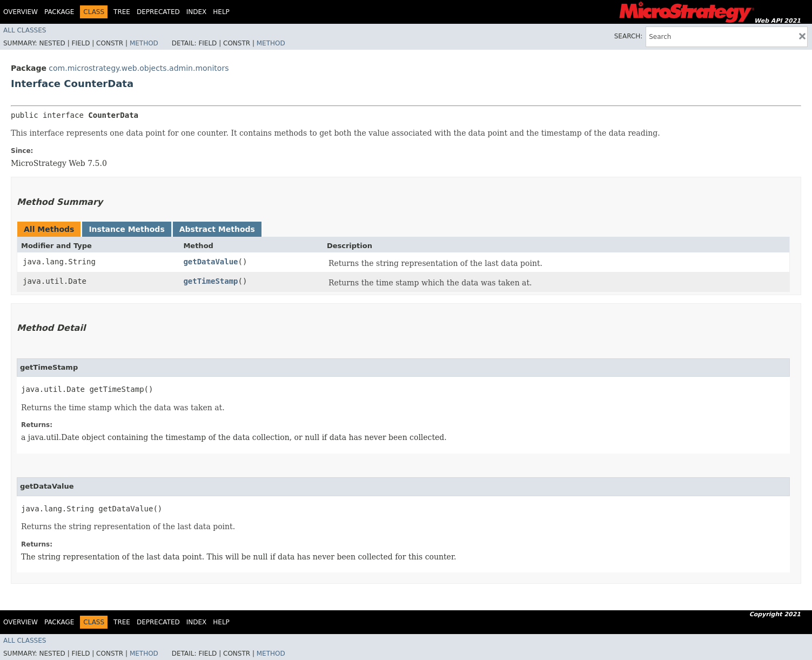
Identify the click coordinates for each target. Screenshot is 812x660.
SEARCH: (629, 36)
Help (221, 12)
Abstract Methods (217, 229)
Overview (21, 12)
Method (144, 43)
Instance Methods (126, 229)
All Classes (25, 30)
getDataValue (210, 262)
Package (59, 12)
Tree (122, 12)
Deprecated (158, 12)
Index (197, 12)
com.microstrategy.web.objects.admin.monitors (139, 68)
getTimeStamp (210, 281)
